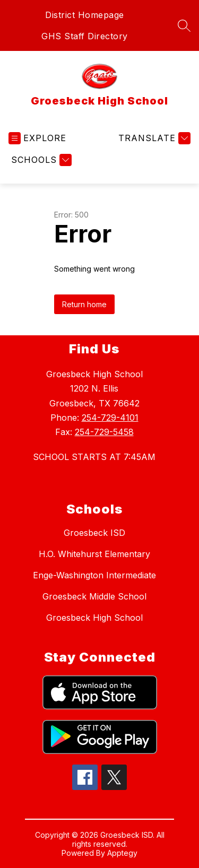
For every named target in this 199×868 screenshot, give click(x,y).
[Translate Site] (153, 138)
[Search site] (184, 25)
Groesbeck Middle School (94, 596)
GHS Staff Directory (85, 36)
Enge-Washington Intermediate (94, 575)
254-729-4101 (110, 418)
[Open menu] (37, 138)
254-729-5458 (104, 432)
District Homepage (85, 15)
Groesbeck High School (94, 618)
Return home (84, 304)
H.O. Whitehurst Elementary (94, 554)
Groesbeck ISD (94, 533)
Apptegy (122, 853)
